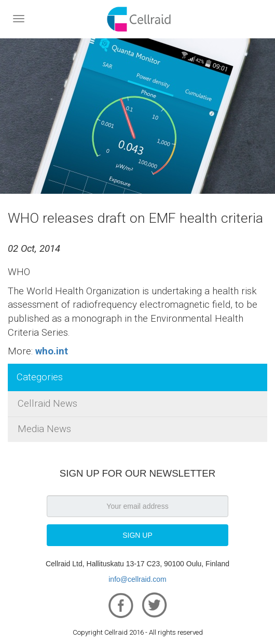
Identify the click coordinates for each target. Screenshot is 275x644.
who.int (52, 351)
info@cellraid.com (137, 579)
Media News (44, 429)
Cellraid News (47, 404)
